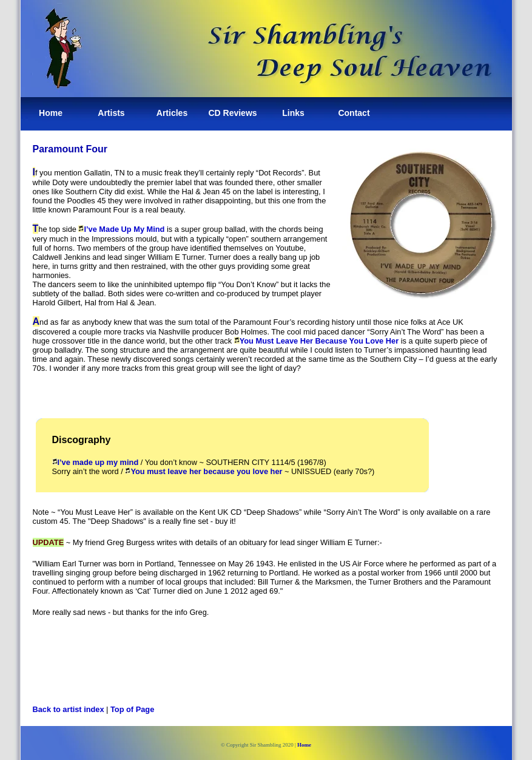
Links (293, 113)
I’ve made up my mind (96, 462)
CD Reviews (232, 113)
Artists (111, 113)
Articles (172, 113)
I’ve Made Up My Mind (121, 229)
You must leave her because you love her (204, 471)
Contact (354, 113)
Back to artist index (69, 709)
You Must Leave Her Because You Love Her (316, 341)
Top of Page (132, 709)
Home (51, 113)
